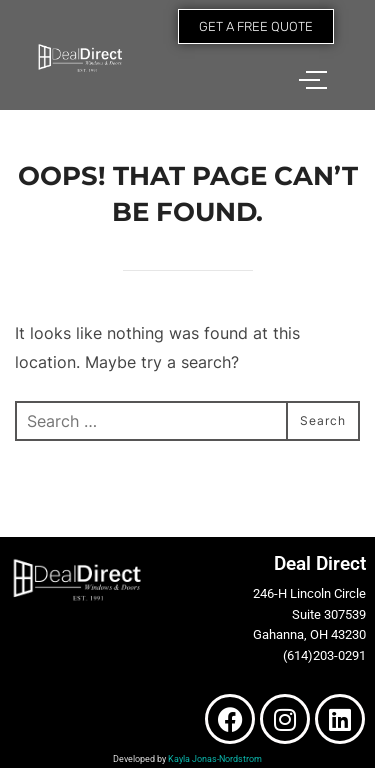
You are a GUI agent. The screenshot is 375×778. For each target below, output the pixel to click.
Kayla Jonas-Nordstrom (215, 759)
